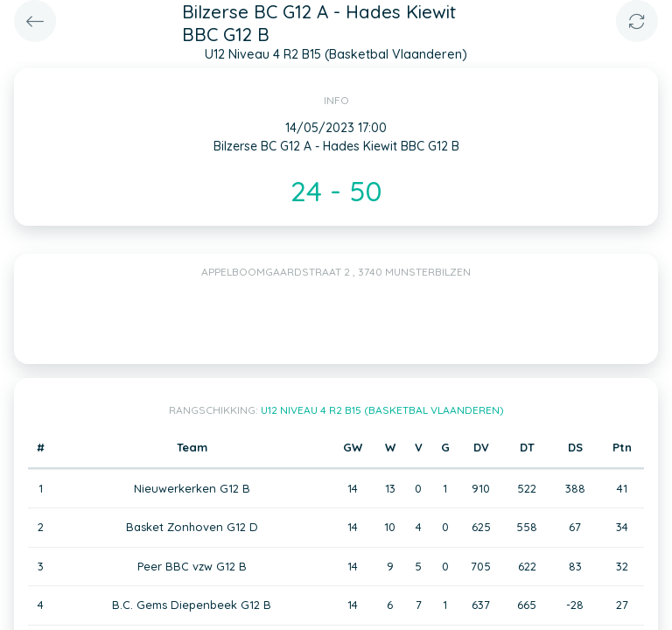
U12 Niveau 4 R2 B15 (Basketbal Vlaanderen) (382, 410)
